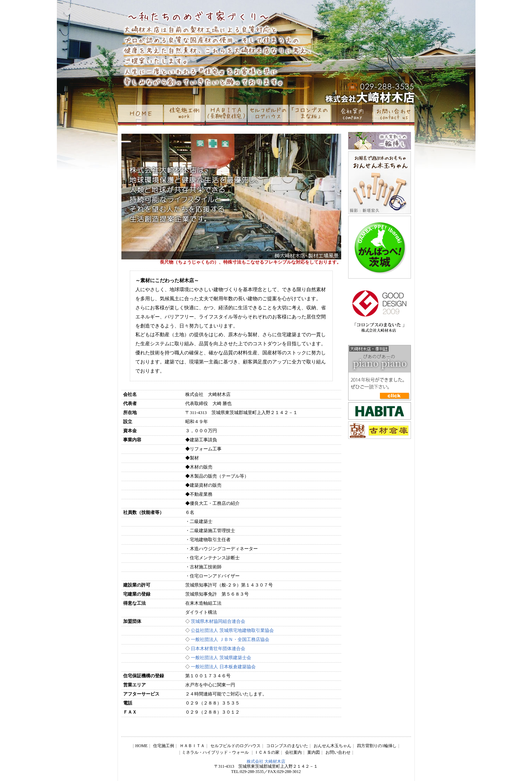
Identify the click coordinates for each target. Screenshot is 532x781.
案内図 (314, 752)
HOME (141, 746)
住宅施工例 (164, 746)
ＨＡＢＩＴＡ (192, 746)
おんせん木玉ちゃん (332, 746)
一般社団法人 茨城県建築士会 (221, 658)
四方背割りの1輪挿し (377, 746)
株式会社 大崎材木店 (266, 761)
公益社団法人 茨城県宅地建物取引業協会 (232, 631)
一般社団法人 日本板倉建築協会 (223, 667)
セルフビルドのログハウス (235, 746)
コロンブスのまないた (287, 746)
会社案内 (293, 752)
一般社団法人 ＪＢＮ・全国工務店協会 (230, 640)
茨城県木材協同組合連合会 (218, 621)
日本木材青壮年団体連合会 (218, 649)
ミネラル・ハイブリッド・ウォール (215, 752)
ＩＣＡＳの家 (267, 752)
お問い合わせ (338, 752)
